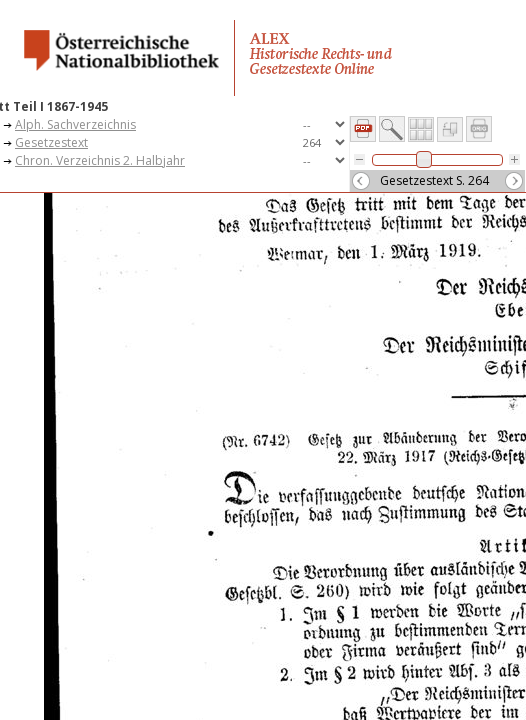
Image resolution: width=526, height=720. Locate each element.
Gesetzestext (51, 142)
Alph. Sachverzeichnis (75, 124)
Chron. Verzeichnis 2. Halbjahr (100, 160)
